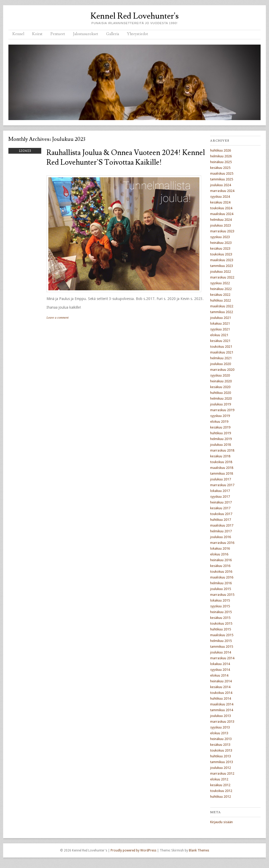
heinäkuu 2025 (221, 162)
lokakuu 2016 (220, 548)
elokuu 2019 (219, 422)
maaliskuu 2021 (222, 352)
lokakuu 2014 (220, 664)
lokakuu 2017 (220, 491)
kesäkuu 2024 (220, 202)
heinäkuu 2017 (221, 502)
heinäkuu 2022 (221, 289)
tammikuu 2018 (222, 473)
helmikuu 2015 (221, 641)
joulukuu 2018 (221, 445)
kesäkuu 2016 (220, 566)
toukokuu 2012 (221, 791)
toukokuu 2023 (221, 254)
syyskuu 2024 (220, 197)
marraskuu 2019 (222, 410)
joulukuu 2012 (221, 768)
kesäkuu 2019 (220, 427)
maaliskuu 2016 (222, 577)
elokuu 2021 (219, 335)
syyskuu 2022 (220, 283)
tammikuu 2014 (222, 710)
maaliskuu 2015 (222, 635)
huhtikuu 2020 (221, 393)
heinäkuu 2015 (221, 612)
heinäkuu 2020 (221, 381)
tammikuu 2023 (222, 266)
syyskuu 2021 (220, 329)
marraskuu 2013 (222, 722)
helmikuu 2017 (221, 531)
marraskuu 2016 (222, 543)
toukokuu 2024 (221, 208)
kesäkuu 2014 (220, 687)
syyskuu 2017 (220, 497)
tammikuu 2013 (222, 762)
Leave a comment (58, 318)
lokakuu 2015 (220, 600)
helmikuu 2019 (221, 439)
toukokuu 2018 (221, 462)
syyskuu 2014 (220, 670)
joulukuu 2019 (221, 404)
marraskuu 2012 (222, 773)
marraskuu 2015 (222, 595)
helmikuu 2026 (221, 156)
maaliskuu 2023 (222, 260)
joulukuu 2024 (221, 185)
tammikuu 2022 (222, 312)
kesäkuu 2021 (220, 341)
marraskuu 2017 (222, 485)
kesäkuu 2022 (220, 295)
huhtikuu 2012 (221, 797)
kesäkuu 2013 (220, 745)
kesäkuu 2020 (220, 387)
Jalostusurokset (86, 34)
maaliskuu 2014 (222, 704)
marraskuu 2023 (222, 231)
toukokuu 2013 (221, 750)
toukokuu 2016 (221, 572)
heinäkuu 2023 (221, 243)
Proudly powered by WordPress (133, 850)
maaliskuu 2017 (222, 525)
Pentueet (58, 34)
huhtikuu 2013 (221, 756)
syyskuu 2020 (220, 375)
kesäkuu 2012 (220, 785)
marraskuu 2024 (222, 191)
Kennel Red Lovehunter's (134, 16)
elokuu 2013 (219, 733)
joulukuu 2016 (221, 537)
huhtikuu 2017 (221, 520)
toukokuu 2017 (221, 514)
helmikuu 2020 (221, 398)
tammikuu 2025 (222, 179)
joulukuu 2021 (221, 318)
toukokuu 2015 (221, 623)
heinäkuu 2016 (221, 560)
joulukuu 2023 (221, 225)
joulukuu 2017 (221, 479)
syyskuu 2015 (220, 606)
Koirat (37, 34)
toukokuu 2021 (221, 347)
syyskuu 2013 (220, 727)
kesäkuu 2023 (220, 248)
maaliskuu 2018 (222, 468)
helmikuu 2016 (221, 583)
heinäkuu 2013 (221, 739)
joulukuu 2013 (221, 716)
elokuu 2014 (219, 675)
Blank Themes (199, 850)
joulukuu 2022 (221, 272)
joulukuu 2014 (221, 652)
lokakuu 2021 (220, 323)
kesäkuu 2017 (220, 508)
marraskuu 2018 (222, 450)
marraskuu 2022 (222, 277)
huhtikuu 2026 (221, 150)
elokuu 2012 (219, 779)
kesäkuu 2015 (220, 618)
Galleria (113, 34)
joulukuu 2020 (221, 364)
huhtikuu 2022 (221, 300)
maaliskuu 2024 (222, 214)
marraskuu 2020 (222, 370)
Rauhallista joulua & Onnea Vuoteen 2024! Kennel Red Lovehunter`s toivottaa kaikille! (126, 158)
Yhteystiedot (138, 34)
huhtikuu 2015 (221, 629)
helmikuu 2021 (221, 358)
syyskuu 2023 (220, 237)
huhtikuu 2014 (221, 698)
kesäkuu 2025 (220, 168)
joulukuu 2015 (221, 589)
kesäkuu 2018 (220, 456)
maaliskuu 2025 (222, 173)
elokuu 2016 (219, 554)
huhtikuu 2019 (221, 433)
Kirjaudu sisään (221, 822)
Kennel (18, 34)
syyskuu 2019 (220, 416)
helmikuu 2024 (221, 220)
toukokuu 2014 (221, 693)
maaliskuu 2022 (222, 306)
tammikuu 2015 (222, 647)
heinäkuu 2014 (221, 681)
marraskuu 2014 (222, 658)
